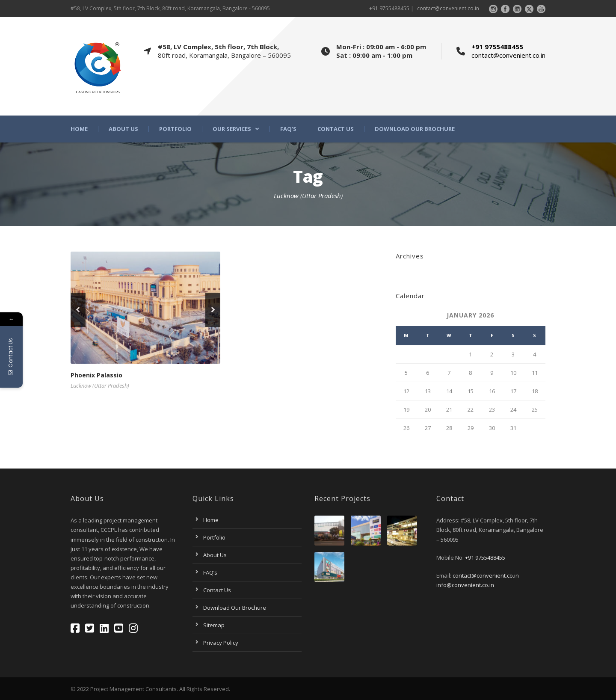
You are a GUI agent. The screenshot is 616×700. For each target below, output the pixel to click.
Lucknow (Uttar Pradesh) (100, 386)
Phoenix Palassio (96, 375)
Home (79, 129)
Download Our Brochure (415, 129)
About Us (123, 129)
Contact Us (336, 129)
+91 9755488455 (389, 8)
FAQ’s (288, 129)
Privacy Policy (221, 643)
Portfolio (175, 129)
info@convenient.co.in (465, 585)
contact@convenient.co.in (448, 8)
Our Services (232, 129)
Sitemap (214, 625)
